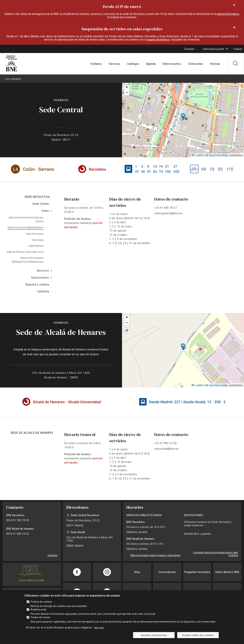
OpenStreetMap (218, 155)
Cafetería (43, 291)
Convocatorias (167, 572)
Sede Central (41, 204)
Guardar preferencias (154, 635)
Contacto (189, 49)
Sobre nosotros (172, 64)
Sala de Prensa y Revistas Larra (25, 252)
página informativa (228, 14)
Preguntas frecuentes (197, 572)
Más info (99, 628)
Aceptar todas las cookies (198, 635)
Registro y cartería (37, 284)
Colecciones (196, 64)
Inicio (8, 79)
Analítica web (39, 610)
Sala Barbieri (36, 246)
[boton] (227, 49)
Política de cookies (41, 602)
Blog (137, 572)
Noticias (215, 64)
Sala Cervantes (35, 234)
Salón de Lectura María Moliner (26, 227)
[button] (183, 116)
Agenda (151, 64)
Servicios (114, 64)
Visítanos (96, 64)
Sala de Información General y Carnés (26, 219)
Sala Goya (38, 240)
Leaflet (198, 155)
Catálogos (133, 64)
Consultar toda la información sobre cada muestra (215, 554)
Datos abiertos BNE (227, 572)
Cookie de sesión (40, 617)
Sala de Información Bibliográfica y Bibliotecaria (28, 260)
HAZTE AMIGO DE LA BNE (32, 580)
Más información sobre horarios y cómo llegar (156, 555)
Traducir (238, 49)
